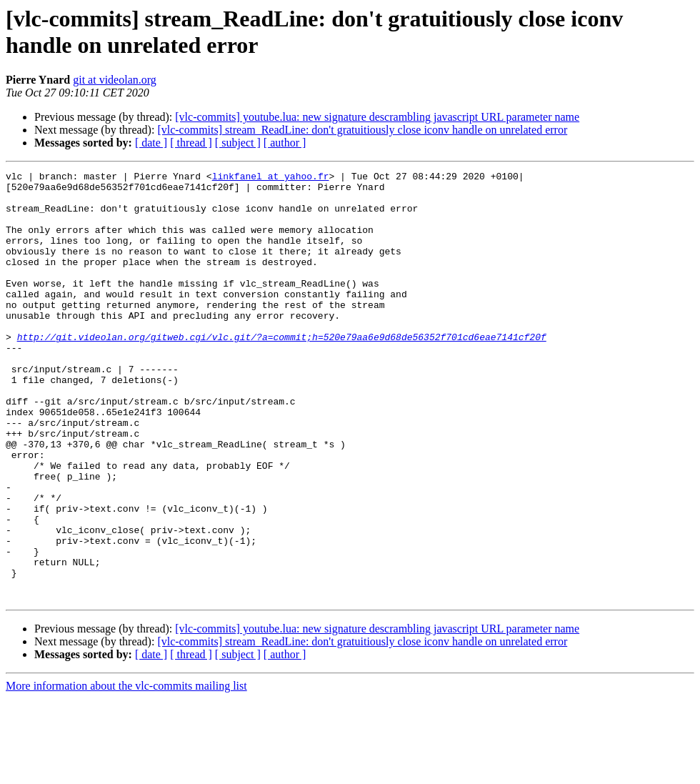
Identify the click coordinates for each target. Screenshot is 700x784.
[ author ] (285, 143)
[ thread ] (191, 143)
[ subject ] (238, 143)
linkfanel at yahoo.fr (271, 178)
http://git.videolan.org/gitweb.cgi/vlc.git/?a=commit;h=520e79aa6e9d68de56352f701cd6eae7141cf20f (282, 371)
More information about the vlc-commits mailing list (126, 771)
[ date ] (151, 143)
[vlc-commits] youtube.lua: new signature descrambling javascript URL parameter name (377, 117)
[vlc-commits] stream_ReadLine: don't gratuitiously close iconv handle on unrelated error (362, 130)
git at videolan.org (115, 80)
